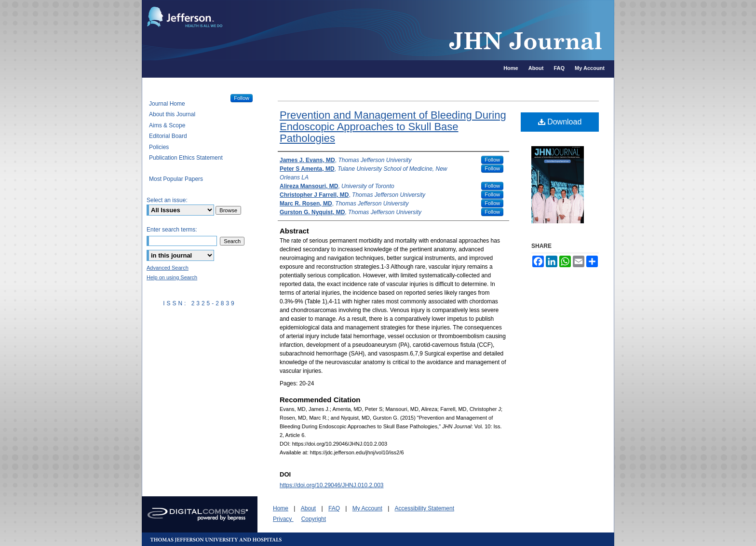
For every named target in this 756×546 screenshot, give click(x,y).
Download (560, 122)
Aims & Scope (167, 125)
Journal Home (167, 104)
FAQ (334, 508)
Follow (492, 160)
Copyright (314, 519)
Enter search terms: (172, 230)
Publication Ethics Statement (186, 158)
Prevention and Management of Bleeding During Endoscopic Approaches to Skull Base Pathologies (393, 127)
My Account (367, 508)
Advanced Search (168, 268)
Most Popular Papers (176, 179)
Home (281, 508)
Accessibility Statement (425, 508)
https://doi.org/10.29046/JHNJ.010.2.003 (331, 485)
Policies (159, 147)
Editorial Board (168, 136)
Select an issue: (167, 200)
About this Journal (172, 114)
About (308, 508)
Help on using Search (172, 277)
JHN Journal (421, 30)
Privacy (283, 519)
